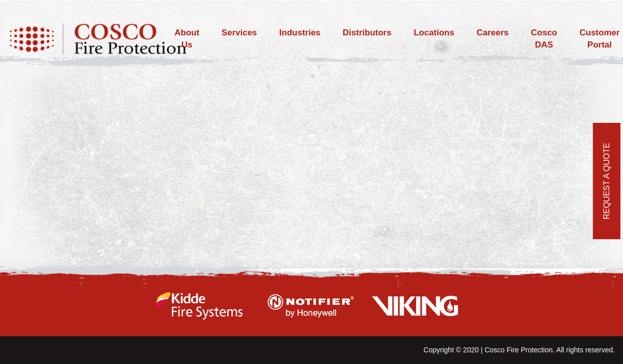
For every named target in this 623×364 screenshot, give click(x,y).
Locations (434, 33)
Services (239, 33)
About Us (187, 39)
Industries (300, 33)
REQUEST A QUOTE (607, 181)
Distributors (367, 33)
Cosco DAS (544, 39)
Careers (493, 33)
